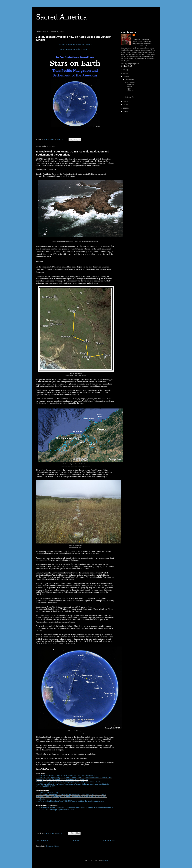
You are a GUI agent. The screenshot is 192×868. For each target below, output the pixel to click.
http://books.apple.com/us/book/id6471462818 (75, 44)
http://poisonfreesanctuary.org (47, 793)
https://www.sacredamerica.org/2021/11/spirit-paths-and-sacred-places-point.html (66, 775)
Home (76, 841)
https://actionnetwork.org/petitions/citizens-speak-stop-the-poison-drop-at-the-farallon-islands (71, 795)
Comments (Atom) (52, 846)
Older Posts (109, 841)
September (129, 79)
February (129, 97)
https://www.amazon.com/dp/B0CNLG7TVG (75, 49)
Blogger (105, 860)
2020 (125, 108)
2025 (125, 73)
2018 (125, 111)
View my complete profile (130, 64)
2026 (125, 70)
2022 (125, 101)
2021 (125, 105)
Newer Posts (42, 841)
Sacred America (61, 17)
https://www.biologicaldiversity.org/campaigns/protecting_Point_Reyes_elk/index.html (69, 782)
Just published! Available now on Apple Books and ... (130, 87)
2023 (125, 76)
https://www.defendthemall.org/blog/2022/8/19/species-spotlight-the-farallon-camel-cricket (70, 801)
